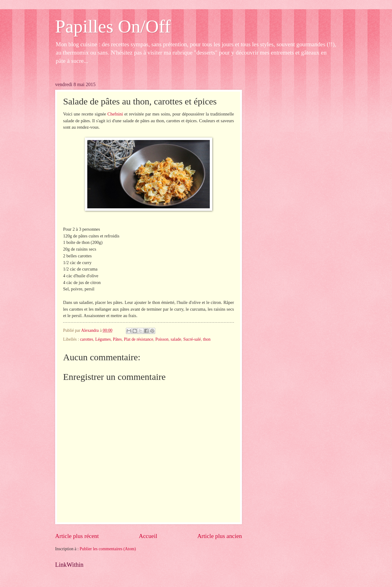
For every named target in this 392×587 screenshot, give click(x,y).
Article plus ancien (220, 536)
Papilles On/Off (113, 26)
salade (176, 339)
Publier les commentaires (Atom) (108, 549)
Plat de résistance (139, 339)
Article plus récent (77, 536)
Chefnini (115, 114)
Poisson (162, 339)
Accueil (148, 536)
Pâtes (117, 339)
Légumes (103, 339)
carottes (87, 339)
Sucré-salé (192, 339)
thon (207, 339)
